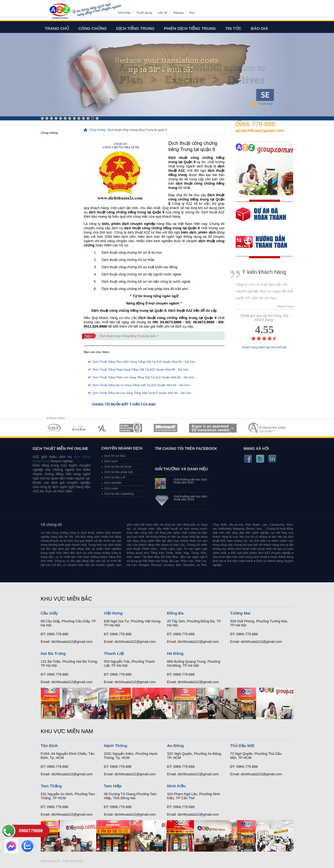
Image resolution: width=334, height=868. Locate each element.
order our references (266, 243)
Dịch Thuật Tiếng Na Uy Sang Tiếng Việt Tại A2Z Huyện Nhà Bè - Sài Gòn (141, 385)
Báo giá (259, 28)
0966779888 (31, 831)
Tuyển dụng (144, 13)
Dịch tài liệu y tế (115, 477)
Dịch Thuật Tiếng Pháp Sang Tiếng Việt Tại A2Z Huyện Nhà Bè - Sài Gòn (141, 370)
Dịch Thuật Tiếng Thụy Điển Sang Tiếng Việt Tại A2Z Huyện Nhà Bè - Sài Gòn (144, 362)
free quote (261, 218)
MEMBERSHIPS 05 (166, 428)
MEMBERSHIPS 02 (79, 428)
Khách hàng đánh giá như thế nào (264, 347)
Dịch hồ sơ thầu (115, 456)
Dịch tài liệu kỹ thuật (118, 467)
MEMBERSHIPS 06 (213, 428)
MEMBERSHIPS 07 (268, 428)
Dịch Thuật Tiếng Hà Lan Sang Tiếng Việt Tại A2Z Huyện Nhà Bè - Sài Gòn (142, 393)
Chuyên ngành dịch (122, 448)
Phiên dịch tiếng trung (190, 28)
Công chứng (93, 28)
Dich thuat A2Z (51, 861)
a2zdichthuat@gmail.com (260, 130)
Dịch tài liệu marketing (119, 494)
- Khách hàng (284, 306)
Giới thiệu (124, 13)
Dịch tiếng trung (135, 28)
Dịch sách (111, 461)
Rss (192, 13)
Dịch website (113, 483)
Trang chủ (57, 28)
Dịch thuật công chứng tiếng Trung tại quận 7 (129, 336)
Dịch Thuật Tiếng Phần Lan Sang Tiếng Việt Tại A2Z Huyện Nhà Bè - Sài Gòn (143, 377)
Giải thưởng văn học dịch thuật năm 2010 (191, 498)
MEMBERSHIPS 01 (54, 428)
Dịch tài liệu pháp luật (119, 472)
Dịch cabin (112, 488)
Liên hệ (162, 13)
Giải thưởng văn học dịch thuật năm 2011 (191, 481)
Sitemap (178, 13)
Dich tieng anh (60, 12)
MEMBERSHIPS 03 (103, 428)
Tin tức (233, 28)
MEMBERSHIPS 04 (131, 428)
